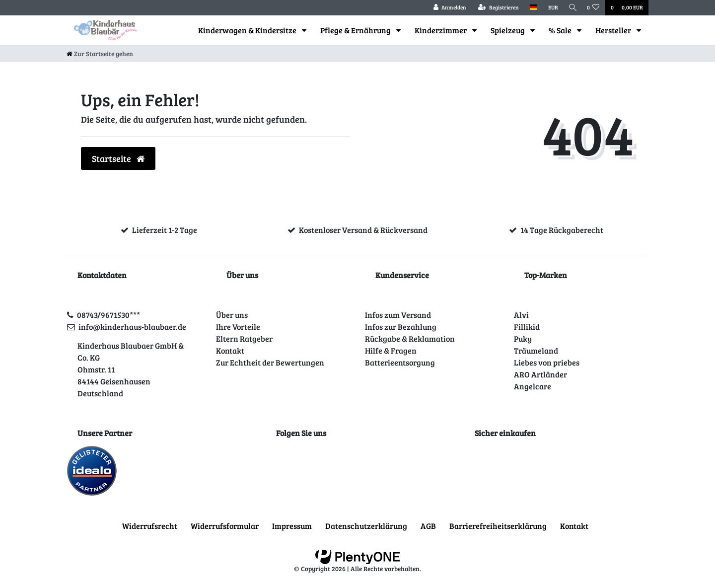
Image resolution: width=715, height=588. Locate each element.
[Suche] (572, 8)
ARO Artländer (540, 374)
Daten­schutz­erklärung (366, 526)
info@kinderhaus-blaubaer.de (132, 327)
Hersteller (614, 30)
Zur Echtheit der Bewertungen (270, 362)
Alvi (521, 315)
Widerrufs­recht (150, 526)
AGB (428, 526)
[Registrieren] (496, 8)
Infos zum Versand (398, 315)
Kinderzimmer (441, 30)
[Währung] (551, 8)
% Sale (561, 30)
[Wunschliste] (593, 8)
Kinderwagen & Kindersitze (248, 30)
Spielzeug (508, 30)
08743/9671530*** (108, 315)
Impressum (292, 526)
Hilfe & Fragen (391, 350)
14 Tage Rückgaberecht (562, 230)
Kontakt (230, 350)
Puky (523, 338)
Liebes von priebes (547, 362)
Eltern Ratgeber (244, 338)
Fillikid (527, 327)
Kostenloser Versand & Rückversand (363, 230)
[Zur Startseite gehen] (100, 54)
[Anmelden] (447, 8)
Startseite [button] (118, 158)
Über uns (232, 315)
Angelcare (533, 386)
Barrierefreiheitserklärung (498, 526)
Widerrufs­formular (225, 526)
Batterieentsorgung (400, 362)
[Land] (531, 8)
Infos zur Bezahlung (401, 327)
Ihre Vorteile (238, 327)
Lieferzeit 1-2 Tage (165, 230)
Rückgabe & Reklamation (410, 338)
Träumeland (536, 350)
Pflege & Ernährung (356, 30)
